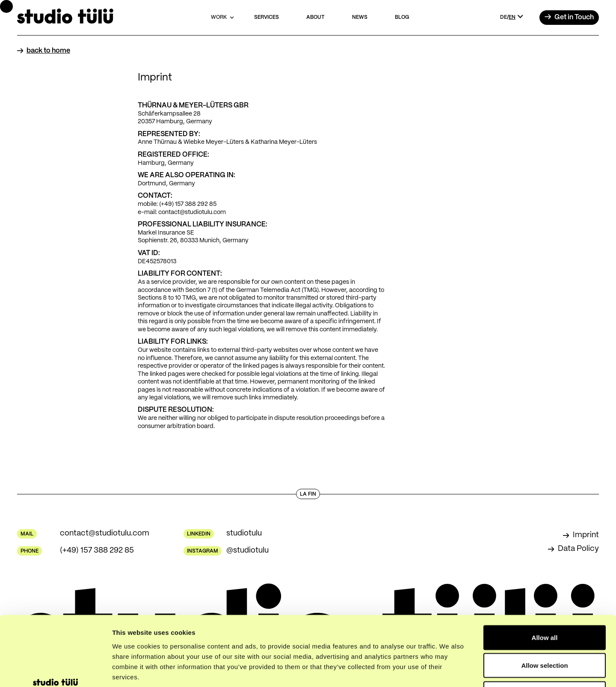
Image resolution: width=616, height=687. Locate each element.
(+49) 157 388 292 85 (97, 550)
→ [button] (569, 18)
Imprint (586, 535)
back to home (48, 51)
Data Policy (578, 549)
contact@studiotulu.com (105, 533)
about (315, 17)
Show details (449, 670)
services (267, 17)
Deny (545, 631)
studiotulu (244, 533)
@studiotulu (247, 550)
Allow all (545, 575)
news (360, 17)
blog (402, 17)
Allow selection (544, 603)
